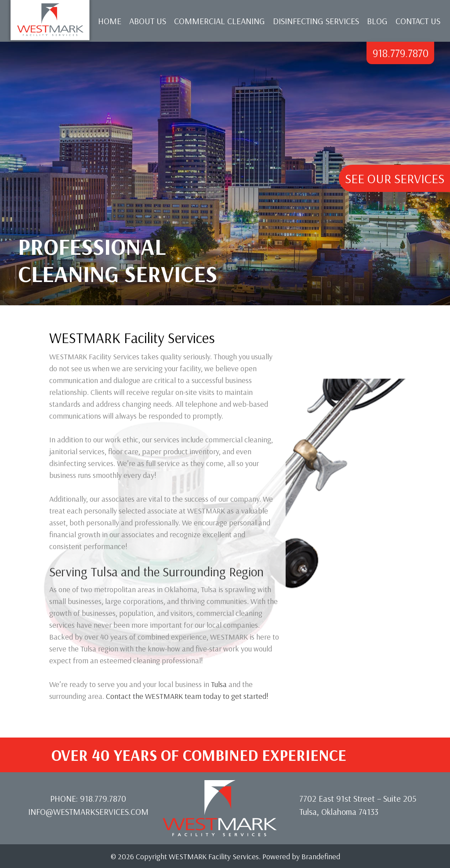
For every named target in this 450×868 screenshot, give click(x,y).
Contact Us (418, 21)
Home (110, 21)
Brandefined (321, 856)
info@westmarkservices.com (88, 812)
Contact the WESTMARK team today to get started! (187, 696)
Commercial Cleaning (220, 21)
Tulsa (219, 684)
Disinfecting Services (316, 21)
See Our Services (395, 178)
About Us (148, 21)
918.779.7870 (401, 53)
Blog (377, 21)
